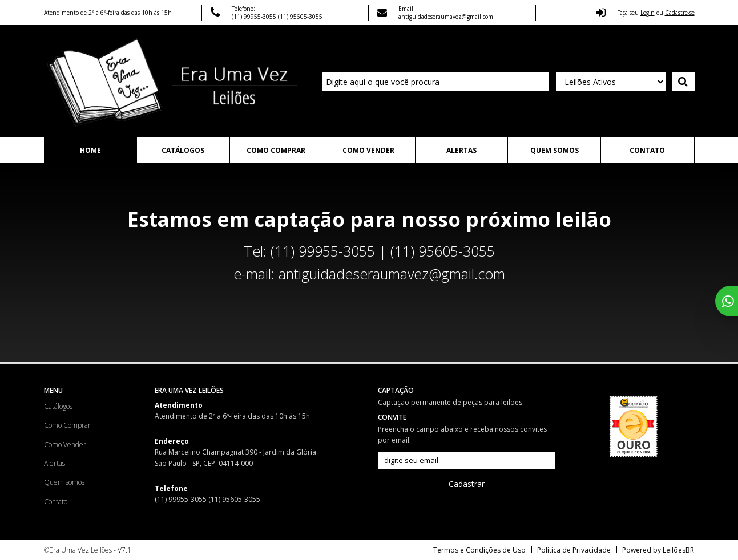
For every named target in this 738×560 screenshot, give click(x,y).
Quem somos (554, 150)
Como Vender (368, 150)
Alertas (461, 150)
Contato (647, 150)
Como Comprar (276, 150)
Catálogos (183, 150)
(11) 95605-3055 (300, 17)
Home (90, 150)
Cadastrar (467, 484)
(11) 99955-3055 (255, 17)
